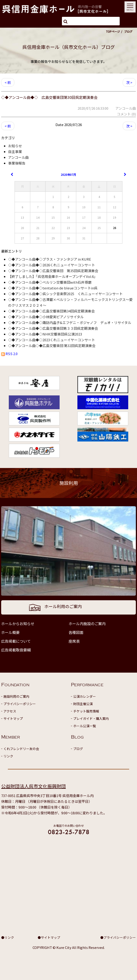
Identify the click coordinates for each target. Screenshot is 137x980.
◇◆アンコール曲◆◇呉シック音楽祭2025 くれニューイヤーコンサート (65, 294)
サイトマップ (13, 718)
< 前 (8, 82)
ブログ (78, 749)
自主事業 (15, 152)
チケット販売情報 (86, 711)
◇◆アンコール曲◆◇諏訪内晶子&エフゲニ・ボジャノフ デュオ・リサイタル (70, 322)
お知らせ (15, 146)
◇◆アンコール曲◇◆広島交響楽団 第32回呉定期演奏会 (52, 346)
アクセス (10, 711)
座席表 (74, 641)
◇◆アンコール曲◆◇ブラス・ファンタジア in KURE (50, 259)
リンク (8, 756)
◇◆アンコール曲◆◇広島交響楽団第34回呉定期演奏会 (51, 311)
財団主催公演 (83, 704)
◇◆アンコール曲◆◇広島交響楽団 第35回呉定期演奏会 (53, 271)
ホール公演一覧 (85, 726)
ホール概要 (10, 632)
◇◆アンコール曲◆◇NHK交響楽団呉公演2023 (45, 334)
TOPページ (113, 31)
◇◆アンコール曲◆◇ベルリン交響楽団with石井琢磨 (50, 282)
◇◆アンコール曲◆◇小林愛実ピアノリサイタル (46, 317)
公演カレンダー (85, 696)
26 (115, 228)
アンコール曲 (18, 157)
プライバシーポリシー (20, 704)
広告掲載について (16, 641)
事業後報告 (17, 163)
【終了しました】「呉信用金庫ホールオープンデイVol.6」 (53, 276)
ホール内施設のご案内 (87, 624)
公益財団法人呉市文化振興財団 (33, 786)
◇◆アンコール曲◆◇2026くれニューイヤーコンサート (52, 265)
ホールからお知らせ (18, 624)
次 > (129, 82)
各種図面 (76, 632)
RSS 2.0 (9, 354)
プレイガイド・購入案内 (91, 718)
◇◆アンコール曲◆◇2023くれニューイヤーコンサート (52, 340)
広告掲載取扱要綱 (16, 650)
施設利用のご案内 (16, 696)
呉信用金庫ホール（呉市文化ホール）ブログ (69, 47)
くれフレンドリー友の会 (21, 749)
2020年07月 (68, 175)
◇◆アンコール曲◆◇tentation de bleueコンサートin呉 (53, 288)
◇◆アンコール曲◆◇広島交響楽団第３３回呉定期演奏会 (53, 328)
